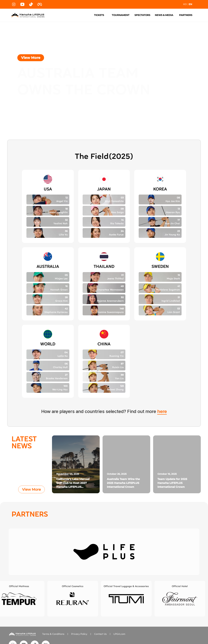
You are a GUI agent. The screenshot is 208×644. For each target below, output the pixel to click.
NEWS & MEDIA (164, 15)
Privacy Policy (79, 634)
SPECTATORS (142, 15)
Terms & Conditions (53, 634)
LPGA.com (119, 634)
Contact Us (100, 634)
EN (190, 4)
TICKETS (99, 15)
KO (185, 4)
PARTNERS (186, 15)
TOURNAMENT (121, 15)
